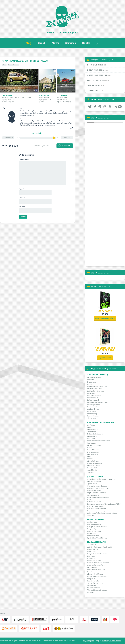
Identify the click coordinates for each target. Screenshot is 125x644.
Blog (28, 43)
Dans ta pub (92, 382)
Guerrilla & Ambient (97, 75)
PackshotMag (92, 414)
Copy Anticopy (93, 549)
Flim (89, 457)
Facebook (95, 107)
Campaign (91, 439)
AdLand (90, 427)
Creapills (91, 380)
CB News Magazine (94, 378)
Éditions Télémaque (94, 531)
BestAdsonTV (92, 436)
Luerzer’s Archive (94, 466)
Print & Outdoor (13, 65)
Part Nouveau (92, 572)
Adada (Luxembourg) (95, 481)
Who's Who (91, 585)
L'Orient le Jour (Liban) (96, 506)
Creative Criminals (94, 445)
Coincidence (8, 138)
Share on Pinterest (17, 146)
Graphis (90, 459)
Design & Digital (95, 65)
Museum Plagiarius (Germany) (98, 563)
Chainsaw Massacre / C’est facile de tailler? (25, 61)
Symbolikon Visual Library (97, 538)
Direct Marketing (96, 70)
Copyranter (92, 443)
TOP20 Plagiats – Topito (96, 583)
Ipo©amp (91, 558)
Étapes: (90, 384)
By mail (120, 107)
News (55, 43)
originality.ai (92, 567)
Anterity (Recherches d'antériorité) (100, 547)
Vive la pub (91, 418)
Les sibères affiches (94, 561)
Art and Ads (91, 432)
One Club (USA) (93, 468)
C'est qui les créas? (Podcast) (97, 486)
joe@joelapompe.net (88, 641)
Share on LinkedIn (15, 146)
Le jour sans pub (93, 400)
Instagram (105, 107)
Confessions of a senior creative (99, 441)
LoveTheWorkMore (95, 463)
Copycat (67, 138)
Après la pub (92, 522)
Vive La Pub (92, 515)
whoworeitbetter (94, 588)
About (41, 43)
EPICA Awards (92, 454)
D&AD (90, 447)
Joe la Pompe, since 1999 (62, 16)
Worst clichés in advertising (97, 590)
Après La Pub (92, 484)
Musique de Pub (93, 409)
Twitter (90, 107)
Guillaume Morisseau (115, 641)
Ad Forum (91, 425)
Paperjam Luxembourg (96, 511)
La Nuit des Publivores (95, 391)
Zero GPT (91, 592)
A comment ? (65, 146)
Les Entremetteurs (94, 407)
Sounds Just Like (93, 581)
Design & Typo (93, 529)
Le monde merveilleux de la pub (99, 402)
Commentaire (24, 159)
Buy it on (105, 318)
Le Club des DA (93, 398)
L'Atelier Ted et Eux (94, 502)
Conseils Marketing (94, 490)
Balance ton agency (94, 524)
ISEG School (92, 533)
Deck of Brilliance (94, 450)
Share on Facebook (12, 146)
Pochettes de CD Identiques (97, 576)
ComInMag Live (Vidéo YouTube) (99, 488)
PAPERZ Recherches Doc (96, 570)
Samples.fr (91, 579)
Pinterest (100, 107)
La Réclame (91, 393)
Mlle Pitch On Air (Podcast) (97, 509)
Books (86, 43)
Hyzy (89, 500)
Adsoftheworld (93, 429)
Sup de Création (93, 416)
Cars (4, 65)
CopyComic (91, 551)
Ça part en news (93, 495)
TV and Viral (93, 90)
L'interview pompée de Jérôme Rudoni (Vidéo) (104, 504)
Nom (21, 189)
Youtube (110, 107)
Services (71, 43)
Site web (22, 207)
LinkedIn (115, 107)
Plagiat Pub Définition (95, 574)
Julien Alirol (105, 641)
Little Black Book (93, 461)
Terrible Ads (92, 470)
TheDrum (91, 472)
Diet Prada (91, 556)
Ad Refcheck (92, 545)
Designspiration (93, 452)
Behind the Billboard (95, 434)
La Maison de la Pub (94, 389)
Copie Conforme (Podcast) (97, 493)
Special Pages (94, 85)
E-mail (22, 198)
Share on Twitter (10, 146)
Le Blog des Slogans (94, 396)
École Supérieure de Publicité (98, 497)
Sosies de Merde (93, 536)
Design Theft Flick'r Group (97, 554)
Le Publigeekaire (94, 405)
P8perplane (92, 411)
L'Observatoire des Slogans (97, 386)
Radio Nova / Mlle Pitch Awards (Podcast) (102, 513)
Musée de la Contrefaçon (96, 565)
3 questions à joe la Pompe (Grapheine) (101, 479)
